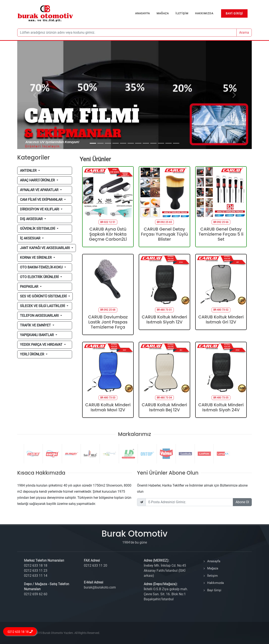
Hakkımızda (216, 583)
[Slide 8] (146, 143)
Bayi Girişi (214, 590)
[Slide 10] (161, 143)
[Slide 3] (108, 143)
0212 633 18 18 (20, 632)
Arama (244, 32)
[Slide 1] (93, 143)
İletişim (212, 576)
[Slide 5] (123, 143)
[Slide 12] (176, 143)
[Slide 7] (138, 143)
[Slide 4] (116, 143)
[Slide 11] (169, 143)
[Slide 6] (131, 143)
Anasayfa (214, 561)
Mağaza (213, 568)
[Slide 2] (100, 143)
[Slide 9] (153, 143)
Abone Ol (242, 502)
